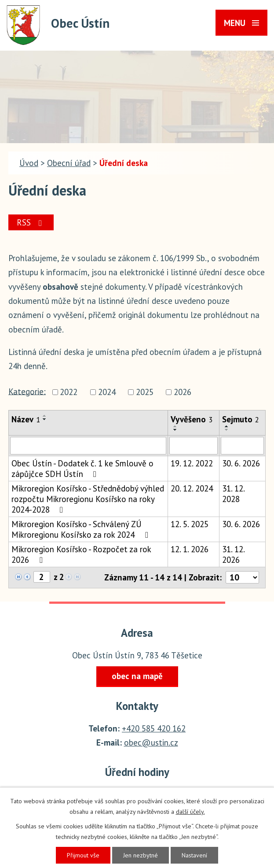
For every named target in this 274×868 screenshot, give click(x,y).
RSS (31, 222)
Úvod (29, 163)
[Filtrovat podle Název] (88, 446)
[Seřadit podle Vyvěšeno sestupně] (175, 430)
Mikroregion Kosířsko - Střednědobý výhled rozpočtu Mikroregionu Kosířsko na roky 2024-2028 (88, 499)
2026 (183, 392)
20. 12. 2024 (192, 488)
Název (26, 419)
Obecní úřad (69, 163)
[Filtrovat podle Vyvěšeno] (193, 446)
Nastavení (194, 855)
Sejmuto (241, 419)
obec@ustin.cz (151, 742)
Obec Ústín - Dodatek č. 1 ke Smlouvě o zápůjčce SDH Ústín (82, 469)
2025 (145, 392)
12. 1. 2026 (190, 549)
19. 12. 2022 (192, 463)
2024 (107, 392)
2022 (69, 392)
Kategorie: (27, 391)
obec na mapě (137, 676)
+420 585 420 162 (154, 728)
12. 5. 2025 (190, 524)
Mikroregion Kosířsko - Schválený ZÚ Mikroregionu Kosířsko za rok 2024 (81, 529)
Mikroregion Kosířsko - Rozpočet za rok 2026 (81, 554)
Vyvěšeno (192, 419)
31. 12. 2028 (233, 494)
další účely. (190, 812)
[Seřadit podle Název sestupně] (45, 419)
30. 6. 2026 (241, 463)
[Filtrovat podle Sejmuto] (242, 446)
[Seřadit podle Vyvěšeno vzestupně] (175, 426)
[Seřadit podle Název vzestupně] (45, 416)
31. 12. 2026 (233, 554)
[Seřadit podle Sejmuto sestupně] (227, 430)
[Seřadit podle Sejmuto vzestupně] (227, 426)
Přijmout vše (83, 855)
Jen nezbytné (141, 855)
